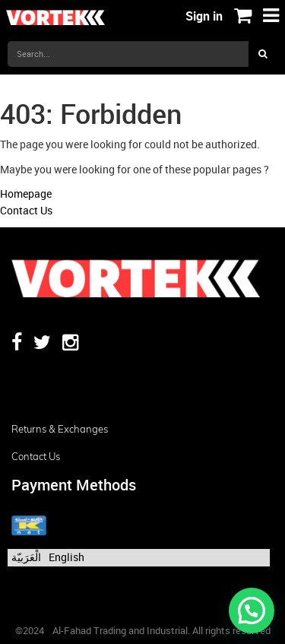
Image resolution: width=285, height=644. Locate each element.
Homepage (26, 194)
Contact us (36, 456)
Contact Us (26, 210)
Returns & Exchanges (60, 429)
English (66, 557)
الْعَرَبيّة (26, 557)
